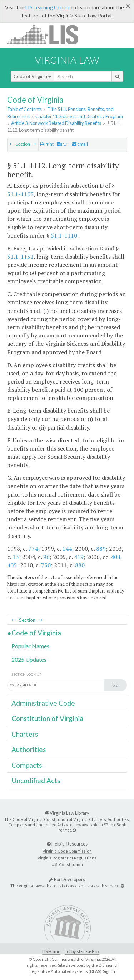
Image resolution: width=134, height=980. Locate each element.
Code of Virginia (32, 76)
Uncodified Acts (36, 780)
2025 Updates (29, 659)
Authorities (29, 749)
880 (80, 565)
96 (46, 557)
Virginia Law (67, 60)
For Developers (67, 879)
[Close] (128, 6)
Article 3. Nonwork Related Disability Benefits (56, 123)
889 (101, 549)
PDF (63, 144)
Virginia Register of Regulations (67, 858)
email (80, 144)
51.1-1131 (20, 257)
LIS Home (51, 952)
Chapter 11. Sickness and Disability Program (79, 116)
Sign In (109, 971)
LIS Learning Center (48, 7)
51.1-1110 (64, 235)
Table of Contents (24, 109)
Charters (25, 734)
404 (116, 557)
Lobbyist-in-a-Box (82, 952)
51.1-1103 (20, 194)
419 (79, 557)
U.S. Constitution (67, 865)
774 (33, 549)
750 (46, 565)
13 (16, 557)
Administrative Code (43, 703)
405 (12, 565)
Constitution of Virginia (47, 718)
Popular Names (30, 646)
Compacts (27, 765)
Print (47, 144)
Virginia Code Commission (67, 851)
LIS (47, 34)
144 (67, 549)
